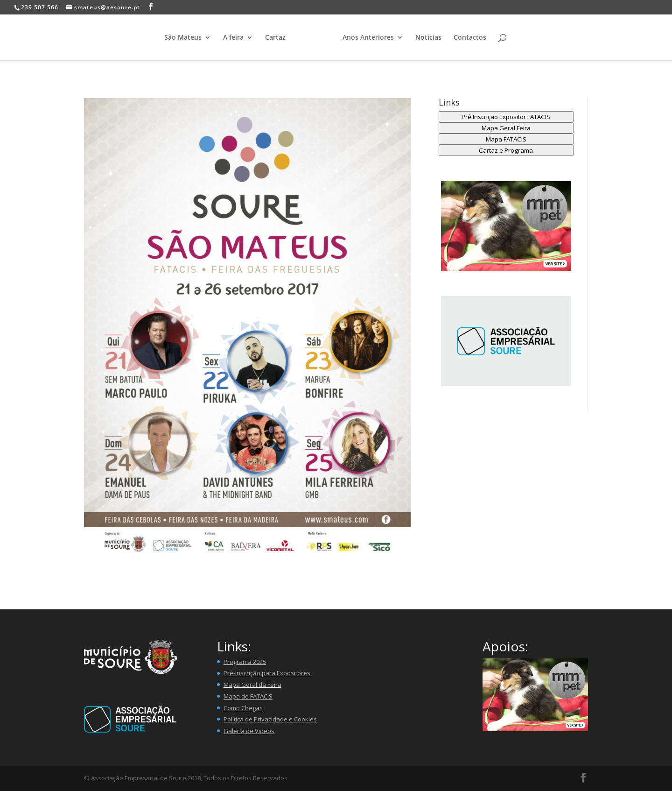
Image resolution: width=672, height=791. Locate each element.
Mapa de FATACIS (248, 696)
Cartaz (275, 38)
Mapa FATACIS (506, 139)
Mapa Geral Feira (506, 128)
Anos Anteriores (368, 38)
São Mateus (183, 38)
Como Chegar (243, 708)
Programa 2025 (245, 662)
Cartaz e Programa (506, 150)
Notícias (428, 38)
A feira (233, 38)
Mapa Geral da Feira (252, 685)
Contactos (470, 38)
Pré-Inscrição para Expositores (268, 673)
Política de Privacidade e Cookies (270, 719)
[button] (506, 226)
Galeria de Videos (249, 731)
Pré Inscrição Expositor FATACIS (506, 117)
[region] (506, 341)
